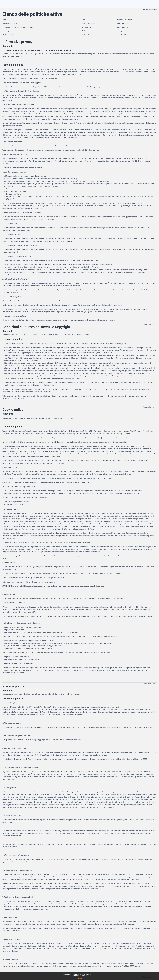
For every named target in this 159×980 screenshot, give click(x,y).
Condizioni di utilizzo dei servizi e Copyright (18, 27)
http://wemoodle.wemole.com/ (42, 371)
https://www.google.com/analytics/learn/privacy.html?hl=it (43, 578)
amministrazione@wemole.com (88, 670)
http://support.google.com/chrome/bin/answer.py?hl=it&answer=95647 (42, 646)
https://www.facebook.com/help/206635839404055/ (24, 627)
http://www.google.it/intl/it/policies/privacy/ (64, 632)
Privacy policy (8, 35)
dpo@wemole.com (18, 673)
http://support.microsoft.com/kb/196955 (39, 641)
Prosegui (79, 978)
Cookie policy (8, 31)
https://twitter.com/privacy (14, 630)
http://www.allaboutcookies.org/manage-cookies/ (22, 659)
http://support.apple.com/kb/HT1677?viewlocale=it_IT (33, 648)
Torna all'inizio (150, 324)
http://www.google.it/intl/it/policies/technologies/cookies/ (26, 632)
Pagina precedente (150, 10)
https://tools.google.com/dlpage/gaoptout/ (106, 574)
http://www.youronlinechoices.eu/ (17, 657)
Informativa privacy (10, 24)
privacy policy (110, 668)
